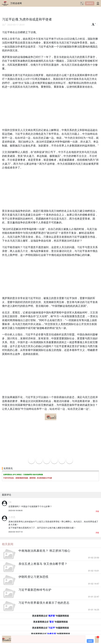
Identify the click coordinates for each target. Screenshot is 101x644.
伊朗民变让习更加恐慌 (33, 577)
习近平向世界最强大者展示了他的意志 (44, 603)
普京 (52, 622)
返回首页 (90, 3)
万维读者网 (16, 3)
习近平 (52, 628)
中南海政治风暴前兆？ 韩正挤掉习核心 (44, 551)
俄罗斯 (52, 616)
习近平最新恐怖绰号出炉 (35, 590)
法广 (4, 25)
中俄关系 (52, 634)
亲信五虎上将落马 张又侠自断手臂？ (43, 564)
